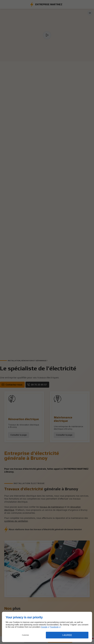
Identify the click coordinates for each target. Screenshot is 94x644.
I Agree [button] (67, 635)
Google (44, 627)
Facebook (54, 627)
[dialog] (47, 627)
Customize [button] (26, 635)
